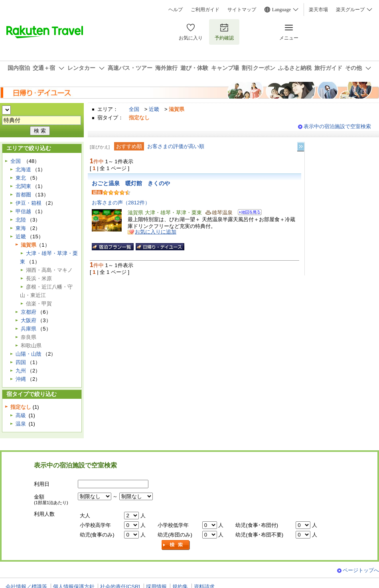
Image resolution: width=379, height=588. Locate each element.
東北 (21, 178)
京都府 (29, 312)
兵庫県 (29, 329)
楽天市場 (318, 10)
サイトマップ (242, 10)
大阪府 (29, 320)
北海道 (23, 169)
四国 (21, 362)
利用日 (42, 484)
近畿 (154, 109)
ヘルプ (176, 10)
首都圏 (23, 195)
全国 (134, 109)
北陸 (21, 220)
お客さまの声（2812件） (121, 203)
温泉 (21, 424)
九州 (21, 371)
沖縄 (21, 379)
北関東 (23, 186)
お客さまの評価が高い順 (176, 146)
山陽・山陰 (29, 354)
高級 (21, 415)
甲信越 (23, 211)
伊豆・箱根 (29, 203)
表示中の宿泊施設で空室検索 (337, 126)
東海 (21, 228)
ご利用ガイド (205, 10)
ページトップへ (361, 570)
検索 (176, 545)
